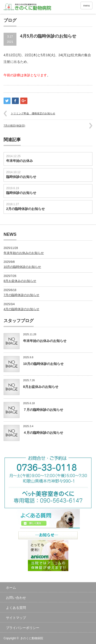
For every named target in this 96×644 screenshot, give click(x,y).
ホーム (11, 588)
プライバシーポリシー (23, 628)
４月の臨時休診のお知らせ (43, 433)
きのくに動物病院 (32, 638)
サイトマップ (16, 618)
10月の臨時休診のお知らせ (22, 267)
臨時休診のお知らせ (21, 177)
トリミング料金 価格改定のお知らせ (33, 113)
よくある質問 (16, 608)
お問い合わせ (16, 598)
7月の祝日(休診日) (14, 126)
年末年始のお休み (20, 161)
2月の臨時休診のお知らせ (25, 209)
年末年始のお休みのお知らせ (24, 253)
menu (86, 6)
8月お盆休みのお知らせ (20, 281)
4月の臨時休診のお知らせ (21, 309)
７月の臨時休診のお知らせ (43, 410)
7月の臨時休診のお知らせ (21, 295)
